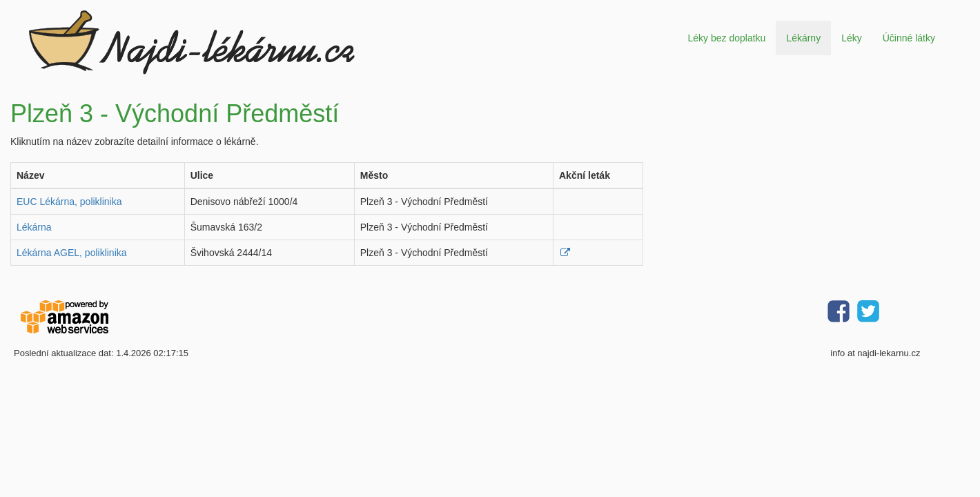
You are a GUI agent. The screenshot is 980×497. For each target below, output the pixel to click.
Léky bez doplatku (726, 38)
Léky (852, 38)
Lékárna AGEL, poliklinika (72, 253)
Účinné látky (909, 38)
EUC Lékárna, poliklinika (69, 202)
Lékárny (803, 38)
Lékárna (34, 227)
